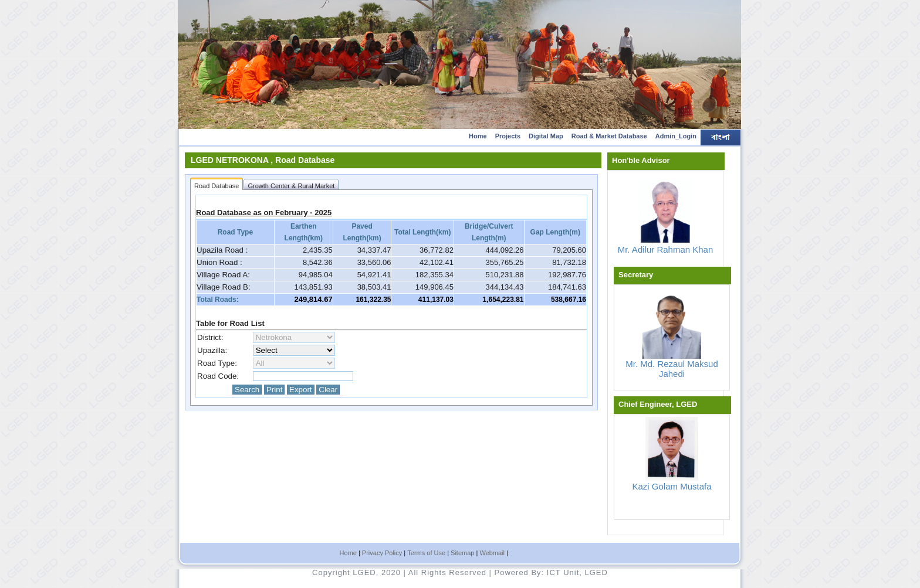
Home (478, 136)
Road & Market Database (609, 136)
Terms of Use (426, 553)
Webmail (492, 553)
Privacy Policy (382, 553)
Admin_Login (676, 136)
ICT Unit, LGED (577, 572)
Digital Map (546, 136)
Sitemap (462, 553)
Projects (508, 136)
